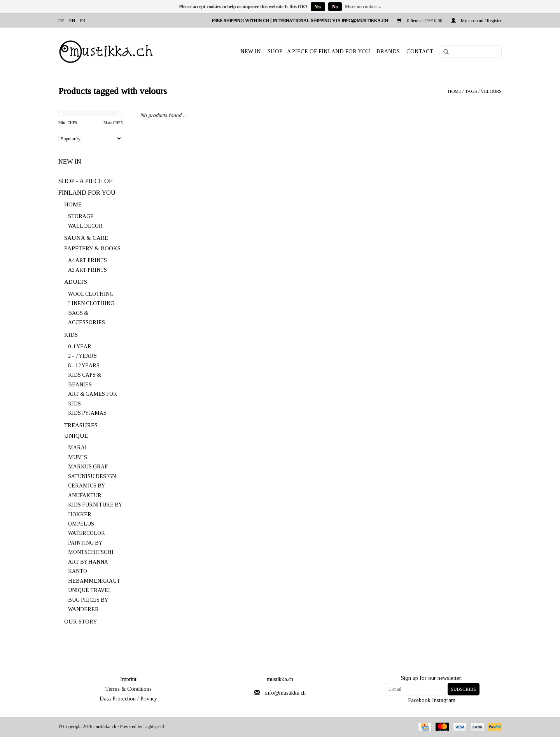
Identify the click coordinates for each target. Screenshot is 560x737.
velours (491, 91)
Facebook (419, 700)
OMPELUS (81, 524)
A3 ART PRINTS (87, 270)
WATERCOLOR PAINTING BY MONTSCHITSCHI (91, 543)
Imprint (128, 679)
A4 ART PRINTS (87, 260)
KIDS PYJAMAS (87, 413)
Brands (388, 52)
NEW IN (251, 52)
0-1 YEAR (80, 347)
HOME (73, 204)
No (335, 7)
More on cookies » (363, 7)
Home (455, 91)
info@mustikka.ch (285, 693)
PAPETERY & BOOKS (92, 248)
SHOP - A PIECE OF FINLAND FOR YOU (319, 52)
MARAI (77, 448)
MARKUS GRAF (88, 467)
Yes (318, 7)
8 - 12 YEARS (84, 366)
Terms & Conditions (129, 689)
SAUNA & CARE (86, 238)
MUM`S (78, 457)
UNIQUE (76, 436)
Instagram (444, 700)
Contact (420, 52)
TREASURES (81, 425)
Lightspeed (154, 727)
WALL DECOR (85, 226)
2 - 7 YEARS (82, 356)
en (72, 21)
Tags (471, 91)
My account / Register (476, 21)
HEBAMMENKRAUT (94, 581)
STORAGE (81, 216)
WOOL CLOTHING (91, 294)
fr (83, 21)
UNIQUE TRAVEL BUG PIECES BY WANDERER (90, 600)
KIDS (71, 335)
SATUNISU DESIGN (92, 476)
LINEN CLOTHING (91, 303)
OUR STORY (81, 622)
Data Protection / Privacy (128, 699)
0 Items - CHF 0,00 (420, 21)
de (61, 21)
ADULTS (76, 282)
